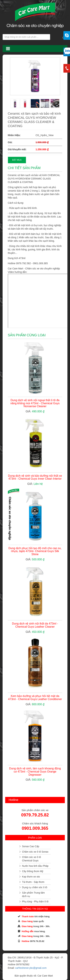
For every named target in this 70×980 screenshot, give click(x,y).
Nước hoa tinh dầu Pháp (35, 866)
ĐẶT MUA (17, 160)
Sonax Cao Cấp (31, 846)
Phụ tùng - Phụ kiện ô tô (35, 902)
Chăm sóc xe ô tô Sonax (35, 852)
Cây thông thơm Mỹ (33, 871)
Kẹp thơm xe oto (31, 877)
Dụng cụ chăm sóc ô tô (35, 887)
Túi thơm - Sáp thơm (33, 882)
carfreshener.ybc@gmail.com (31, 968)
